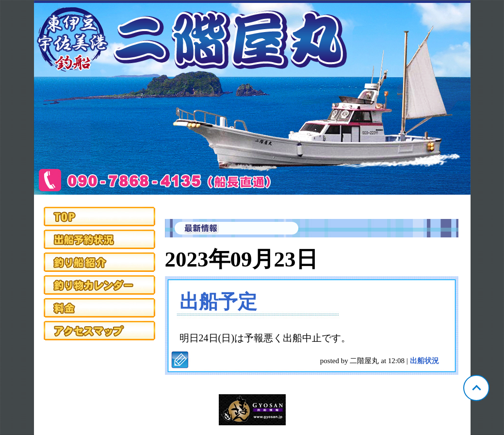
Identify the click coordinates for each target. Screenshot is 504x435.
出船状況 (424, 361)
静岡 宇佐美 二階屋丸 (252, 98)
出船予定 (218, 302)
